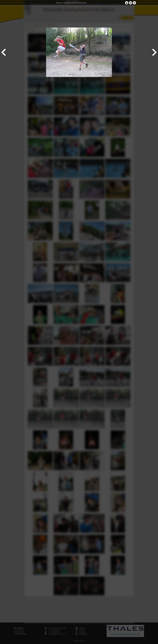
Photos (59, 3)
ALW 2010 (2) (82, 3)
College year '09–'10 (70, 3)
